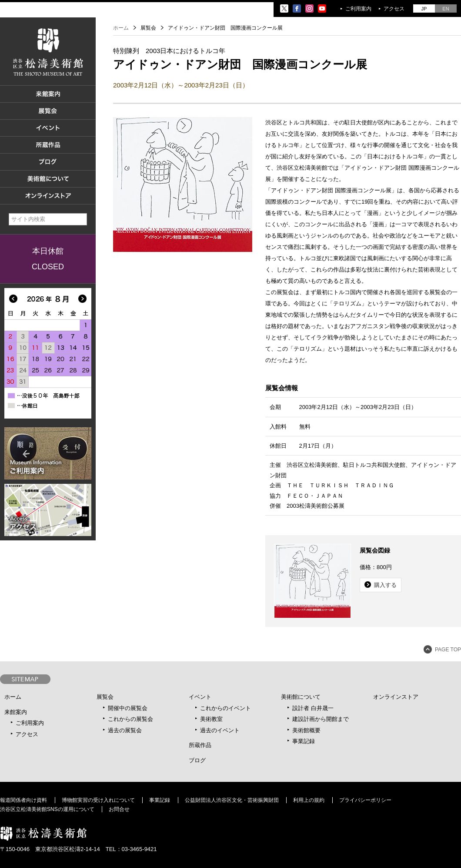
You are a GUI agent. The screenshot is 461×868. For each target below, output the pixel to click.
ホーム (121, 28)
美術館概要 (306, 730)
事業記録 (304, 741)
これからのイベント (225, 708)
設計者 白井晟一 (313, 708)
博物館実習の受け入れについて (98, 800)
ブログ (197, 760)
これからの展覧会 (130, 719)
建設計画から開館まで (321, 719)
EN (446, 9)
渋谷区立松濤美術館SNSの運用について (47, 809)
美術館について (301, 697)
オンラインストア (396, 697)
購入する (385, 585)
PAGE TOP (448, 650)
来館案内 (16, 712)
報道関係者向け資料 (23, 800)
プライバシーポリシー (365, 800)
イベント (200, 697)
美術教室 (211, 719)
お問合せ (119, 809)
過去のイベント (220, 730)
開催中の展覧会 (128, 708)
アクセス (394, 9)
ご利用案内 (358, 9)
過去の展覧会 (125, 730)
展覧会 (105, 697)
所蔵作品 (200, 745)
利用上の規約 (309, 800)
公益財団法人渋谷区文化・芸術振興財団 (232, 800)
